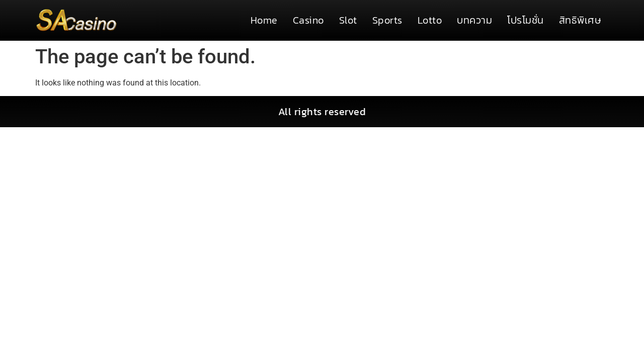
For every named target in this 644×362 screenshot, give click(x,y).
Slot (348, 20)
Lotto (430, 20)
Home (264, 20)
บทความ (474, 20)
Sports (387, 20)
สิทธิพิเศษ (580, 20)
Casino (308, 20)
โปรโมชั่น (526, 20)
